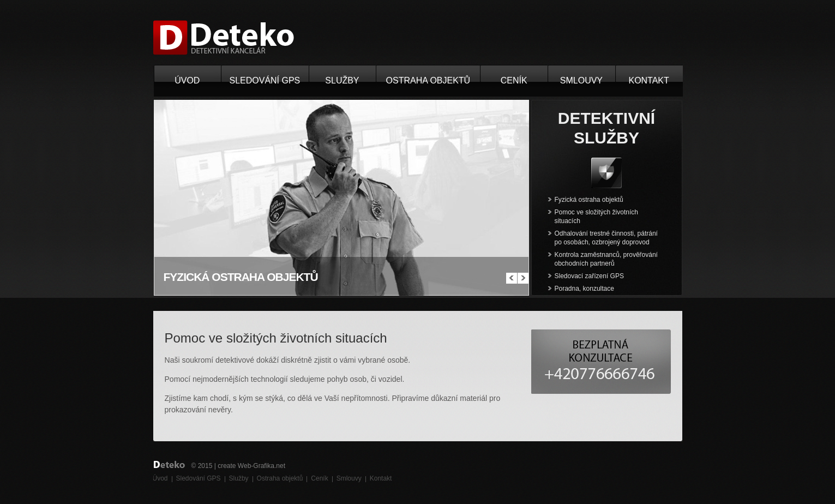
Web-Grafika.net (262, 466)
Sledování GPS (265, 80)
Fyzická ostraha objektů (589, 200)
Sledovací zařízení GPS (589, 276)
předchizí (512, 278)
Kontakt (648, 80)
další (523, 278)
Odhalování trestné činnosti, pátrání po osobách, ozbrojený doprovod (606, 238)
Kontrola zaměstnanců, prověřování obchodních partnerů (606, 259)
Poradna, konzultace (584, 289)
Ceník (514, 80)
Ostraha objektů (428, 80)
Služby (342, 80)
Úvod (187, 80)
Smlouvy (581, 80)
